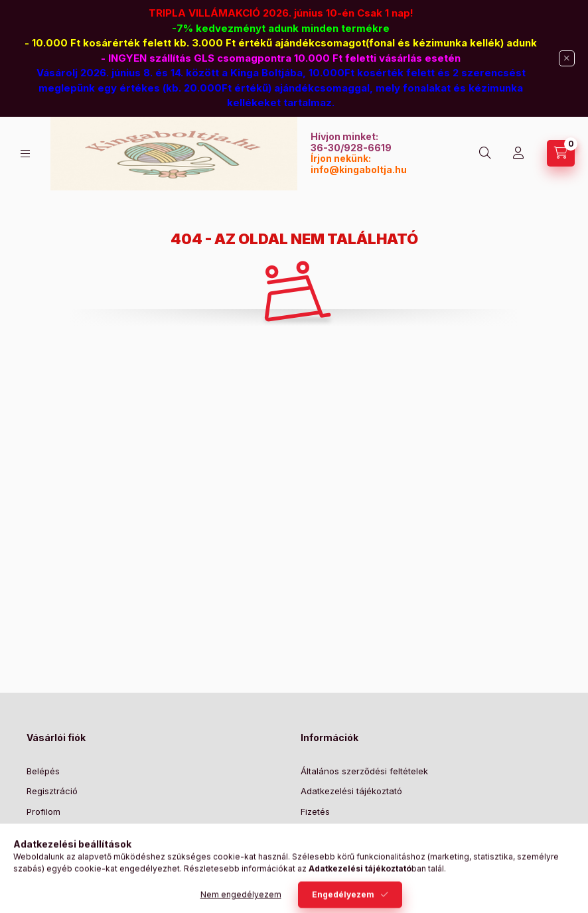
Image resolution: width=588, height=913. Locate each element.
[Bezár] (567, 58)
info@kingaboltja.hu (359, 170)
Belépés (43, 771)
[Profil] (518, 153)
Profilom (43, 811)
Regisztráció (52, 791)
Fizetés (315, 811)
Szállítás (318, 831)
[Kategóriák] (25, 154)
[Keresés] (485, 153)
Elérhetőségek (330, 852)
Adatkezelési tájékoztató (351, 791)
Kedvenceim (52, 852)
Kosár (38, 831)
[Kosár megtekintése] (561, 153)
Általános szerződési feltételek (364, 771)
